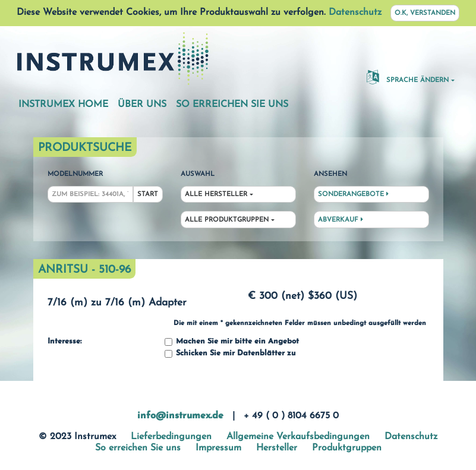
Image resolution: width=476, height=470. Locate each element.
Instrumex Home (63, 105)
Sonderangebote (353, 194)
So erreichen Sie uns (232, 105)
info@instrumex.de (180, 416)
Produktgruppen (347, 448)
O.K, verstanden (425, 13)
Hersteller (277, 448)
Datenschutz (355, 12)
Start (148, 195)
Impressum (218, 448)
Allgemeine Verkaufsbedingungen (298, 437)
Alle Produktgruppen (227, 220)
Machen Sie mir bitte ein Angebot (232, 342)
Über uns (142, 105)
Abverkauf (341, 220)
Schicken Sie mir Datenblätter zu (230, 354)
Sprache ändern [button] (408, 77)
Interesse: (64, 342)
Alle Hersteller (216, 195)
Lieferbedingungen (171, 437)
